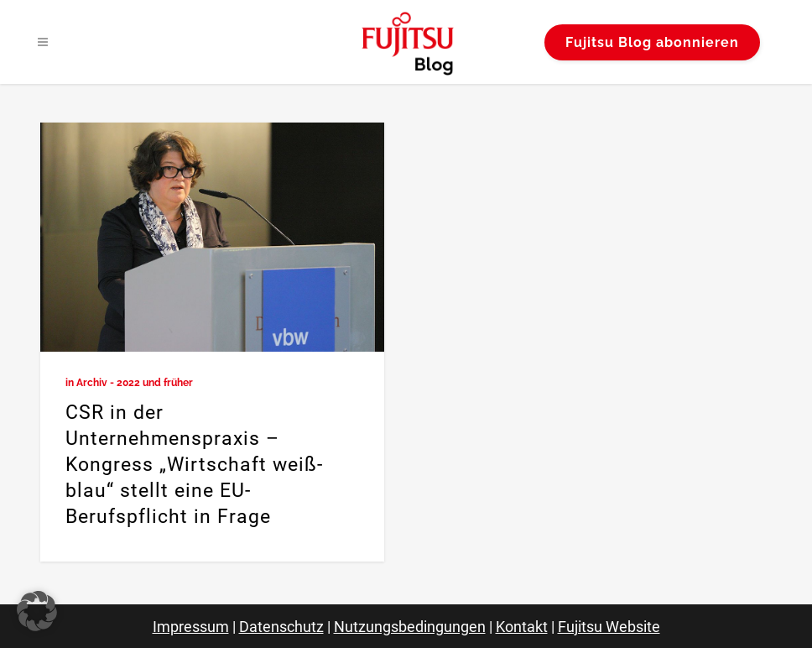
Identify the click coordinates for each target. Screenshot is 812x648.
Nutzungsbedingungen (410, 627)
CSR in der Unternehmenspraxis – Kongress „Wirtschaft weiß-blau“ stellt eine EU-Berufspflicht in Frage (194, 465)
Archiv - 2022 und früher (135, 383)
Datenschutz (281, 627)
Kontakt (522, 627)
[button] (37, 611)
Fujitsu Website (609, 627)
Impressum (191, 627)
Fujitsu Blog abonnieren (652, 42)
